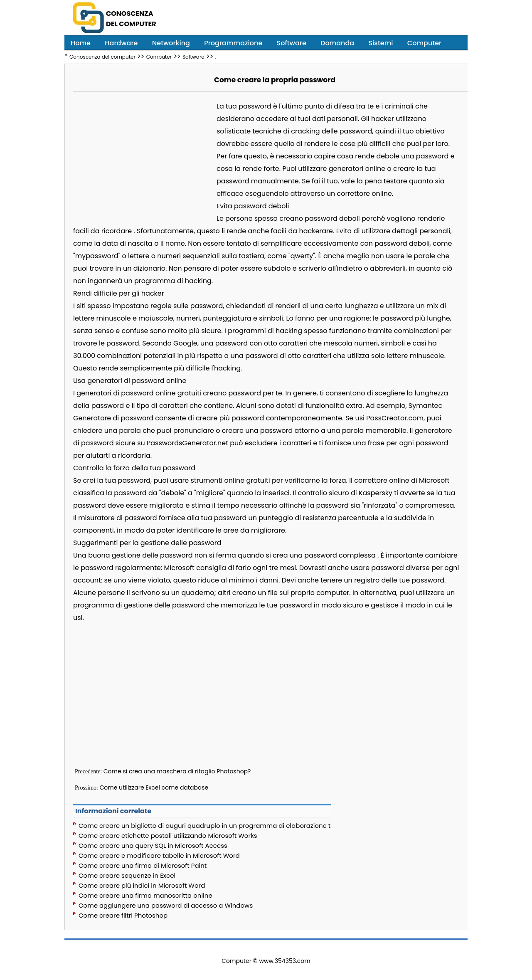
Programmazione (233, 43)
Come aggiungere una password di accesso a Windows (166, 905)
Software (292, 43)
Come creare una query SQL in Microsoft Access (153, 845)
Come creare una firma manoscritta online (145, 895)
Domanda (337, 43)
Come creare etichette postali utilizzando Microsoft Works (168, 836)
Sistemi (381, 43)
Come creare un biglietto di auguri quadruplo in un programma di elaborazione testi (205, 826)
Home (81, 43)
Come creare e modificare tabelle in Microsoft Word (159, 855)
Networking (171, 43)
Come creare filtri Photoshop (123, 915)
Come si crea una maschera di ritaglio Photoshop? (177, 771)
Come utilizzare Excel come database (154, 787)
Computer (424, 43)
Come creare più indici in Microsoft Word (142, 885)
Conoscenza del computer (102, 57)
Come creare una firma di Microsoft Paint (143, 865)
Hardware (121, 43)
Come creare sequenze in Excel (127, 875)
